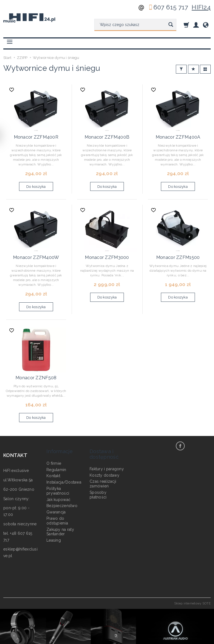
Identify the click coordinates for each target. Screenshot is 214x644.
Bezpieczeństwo (62, 489)
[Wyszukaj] (171, 25)
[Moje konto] (196, 25)
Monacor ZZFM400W (36, 251)
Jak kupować (58, 482)
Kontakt (53, 459)
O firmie (54, 446)
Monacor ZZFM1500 (178, 251)
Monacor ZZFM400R (36, 134)
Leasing (54, 523)
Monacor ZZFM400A (178, 134)
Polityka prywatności (58, 474)
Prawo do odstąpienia (57, 504)
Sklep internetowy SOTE (192, 594)
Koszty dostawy (105, 458)
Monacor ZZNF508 (36, 369)
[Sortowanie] (193, 69)
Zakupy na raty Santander (60, 514)
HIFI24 (201, 7)
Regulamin (56, 452)
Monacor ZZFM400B (107, 134)
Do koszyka (36, 183)
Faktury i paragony (107, 452)
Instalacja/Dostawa (64, 465)
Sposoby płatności (98, 478)
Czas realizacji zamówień (103, 467)
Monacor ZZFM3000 (107, 251)
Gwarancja (56, 495)
